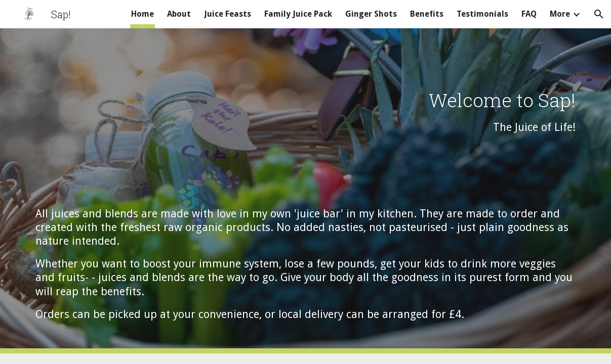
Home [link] (142, 14)
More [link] (560, 14)
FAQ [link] (529, 14)
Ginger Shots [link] (371, 14)
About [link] (179, 14)
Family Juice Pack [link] (298, 14)
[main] (305, 191)
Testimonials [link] (482, 14)
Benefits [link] (427, 14)
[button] (599, 14)
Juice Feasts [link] (228, 14)
